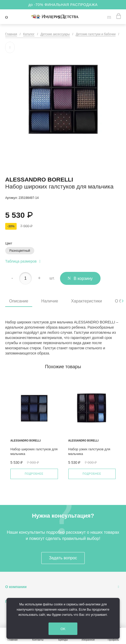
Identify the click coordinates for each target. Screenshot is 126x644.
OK (66, 629)
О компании (16, 587)
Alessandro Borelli (39, 180)
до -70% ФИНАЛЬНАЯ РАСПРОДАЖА (63, 5)
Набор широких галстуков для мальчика (34, 451)
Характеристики (87, 301)
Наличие (50, 301)
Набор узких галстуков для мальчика (89, 451)
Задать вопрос (63, 558)
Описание (19, 301)
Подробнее (34, 474)
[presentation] (123, 301)
